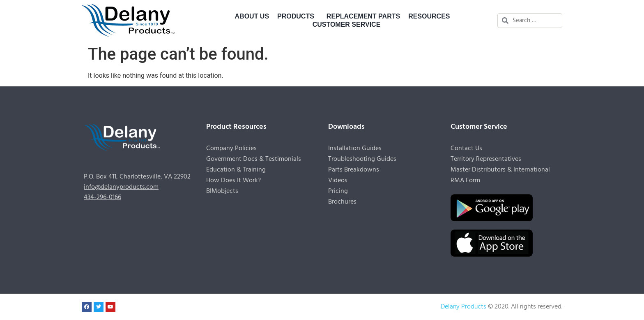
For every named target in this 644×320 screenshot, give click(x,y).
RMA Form (465, 181)
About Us (252, 16)
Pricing (338, 191)
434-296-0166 (102, 197)
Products (298, 16)
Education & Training (236, 170)
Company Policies (231, 148)
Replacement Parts (363, 16)
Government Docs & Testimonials (254, 159)
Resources (431, 16)
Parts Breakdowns (354, 170)
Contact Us (466, 148)
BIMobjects (222, 191)
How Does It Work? (233, 181)
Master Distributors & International (500, 170)
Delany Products (463, 307)
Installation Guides (355, 148)
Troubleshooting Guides (362, 159)
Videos (338, 181)
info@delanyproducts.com (121, 187)
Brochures (342, 202)
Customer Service (349, 25)
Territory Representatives (486, 159)
